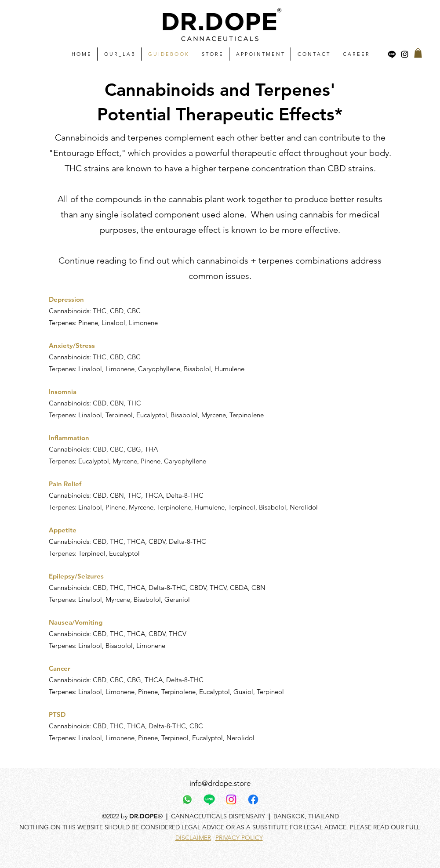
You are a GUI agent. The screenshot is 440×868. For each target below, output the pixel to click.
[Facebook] (253, 799)
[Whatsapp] (187, 799)
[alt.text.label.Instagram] (405, 54)
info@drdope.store (220, 783)
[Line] (392, 54)
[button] (418, 53)
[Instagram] (231, 799)
